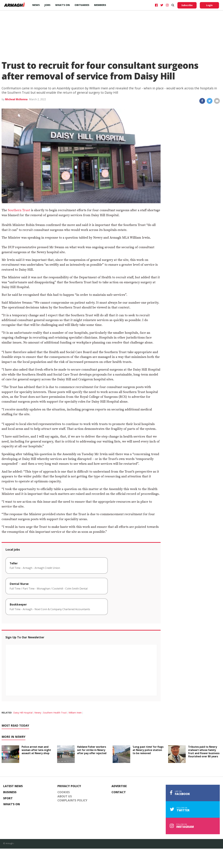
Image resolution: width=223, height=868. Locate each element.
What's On (12, 804)
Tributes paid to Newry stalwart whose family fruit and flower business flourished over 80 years (204, 751)
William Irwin (75, 713)
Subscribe (187, 5)
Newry (38, 713)
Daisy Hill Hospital (23, 713)
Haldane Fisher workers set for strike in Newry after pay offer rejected (92, 750)
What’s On (62, 5)
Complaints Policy (72, 800)
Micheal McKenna (16, 99)
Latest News (13, 786)
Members (100, 5)
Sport (8, 798)
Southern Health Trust (55, 713)
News (36, 5)
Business (10, 792)
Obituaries (82, 5)
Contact (119, 792)
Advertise (119, 786)
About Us (65, 796)
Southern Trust (19, 210)
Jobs (47, 5)
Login (209, 5)
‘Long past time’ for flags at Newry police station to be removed (148, 750)
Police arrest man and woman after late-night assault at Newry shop (36, 750)
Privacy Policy (69, 786)
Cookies (64, 792)
